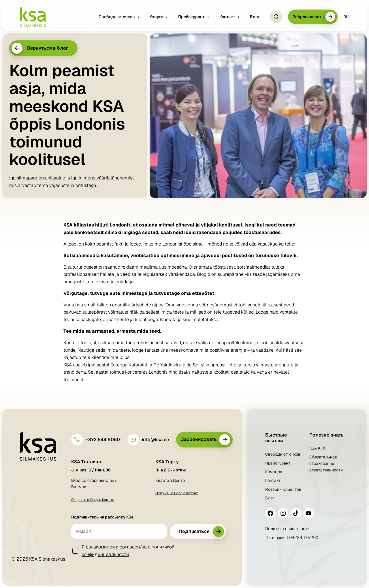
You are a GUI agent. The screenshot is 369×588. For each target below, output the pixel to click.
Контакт (273, 480)
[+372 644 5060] (77, 440)
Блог (270, 498)
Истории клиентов (283, 489)
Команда (274, 472)
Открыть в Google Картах (93, 500)
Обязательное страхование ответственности (326, 464)
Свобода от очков (283, 454)
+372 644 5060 (103, 440)
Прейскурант (278, 463)
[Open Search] (276, 17)
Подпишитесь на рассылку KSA (102, 517)
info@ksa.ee (155, 440)
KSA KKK (318, 448)
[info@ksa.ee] (133, 440)
